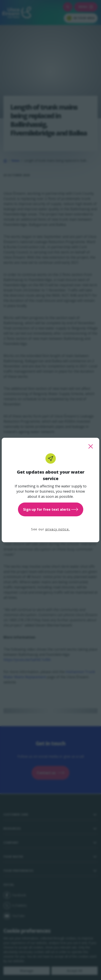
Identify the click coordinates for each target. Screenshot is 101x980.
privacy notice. (58, 529)
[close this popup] (91, 446)
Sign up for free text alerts (51, 509)
